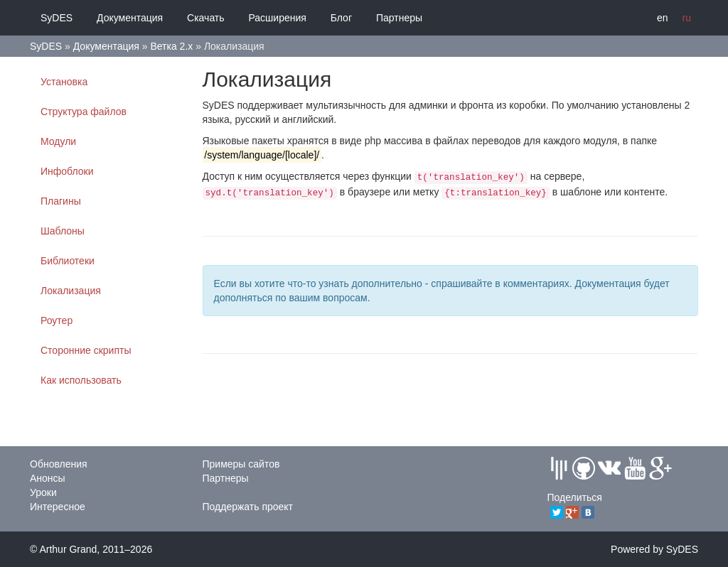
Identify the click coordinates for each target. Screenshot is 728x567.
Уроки (43, 492)
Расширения (277, 18)
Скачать (206, 18)
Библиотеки (68, 261)
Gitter (559, 468)
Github (584, 468)
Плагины (61, 201)
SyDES (57, 18)
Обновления (59, 464)
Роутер (57, 320)
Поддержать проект (248, 507)
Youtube (635, 468)
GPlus (660, 468)
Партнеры (399, 18)
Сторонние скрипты (86, 350)
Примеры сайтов (241, 464)
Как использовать (81, 380)
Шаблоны (63, 231)
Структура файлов (84, 112)
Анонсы (48, 478)
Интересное (58, 507)
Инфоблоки (67, 171)
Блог (341, 18)
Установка (64, 82)
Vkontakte (609, 468)
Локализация (71, 291)
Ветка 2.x (171, 46)
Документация (130, 18)
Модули (58, 141)
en (663, 18)
